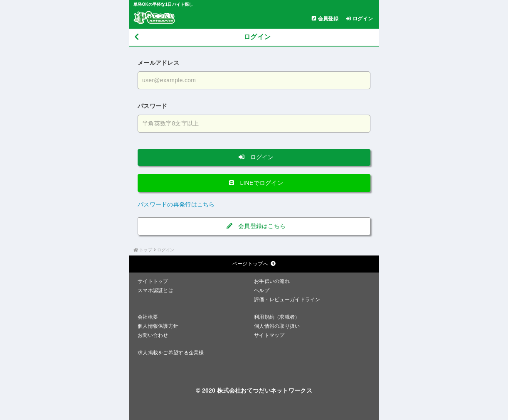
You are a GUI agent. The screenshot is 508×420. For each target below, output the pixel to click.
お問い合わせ (153, 335)
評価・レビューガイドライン (287, 300)
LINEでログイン (254, 183)
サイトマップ (269, 335)
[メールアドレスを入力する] (254, 80)
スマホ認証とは (155, 290)
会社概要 (148, 317)
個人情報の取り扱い (277, 326)
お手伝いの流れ (272, 281)
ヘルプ (262, 290)
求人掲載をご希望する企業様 (171, 353)
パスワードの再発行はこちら (176, 204)
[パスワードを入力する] (254, 124)
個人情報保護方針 (158, 326)
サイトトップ (153, 281)
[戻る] (137, 37)
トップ (146, 250)
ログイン (254, 157)
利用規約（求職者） (277, 317)
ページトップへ (254, 264)
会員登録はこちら (254, 226)
